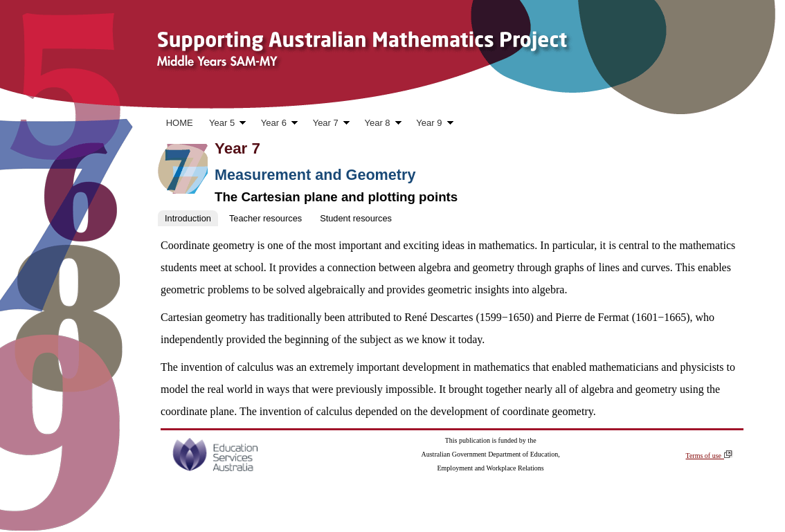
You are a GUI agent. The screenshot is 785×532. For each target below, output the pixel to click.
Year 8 (379, 125)
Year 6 (275, 125)
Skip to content (36, 104)
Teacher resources (265, 218)
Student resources (356, 218)
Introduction (188, 218)
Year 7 (327, 125)
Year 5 (223, 125)
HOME (180, 123)
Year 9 (431, 125)
